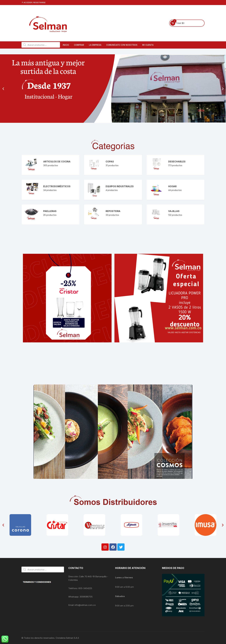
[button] (3, 89)
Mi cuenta (148, 45)
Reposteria (113, 211)
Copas (110, 162)
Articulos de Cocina (57, 162)
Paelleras (50, 211)
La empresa (95, 45)
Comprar (79, 45)
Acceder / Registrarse (34, 3)
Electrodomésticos (57, 186)
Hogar (172, 186)
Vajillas (174, 211)
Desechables (177, 162)
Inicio (66, 45)
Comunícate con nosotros (122, 45)
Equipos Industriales (120, 186)
